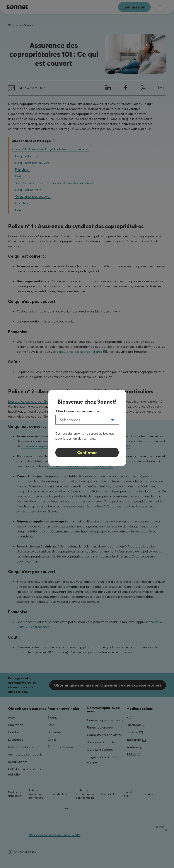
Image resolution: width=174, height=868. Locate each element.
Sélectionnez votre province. (78, 411)
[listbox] (87, 420)
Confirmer (87, 452)
